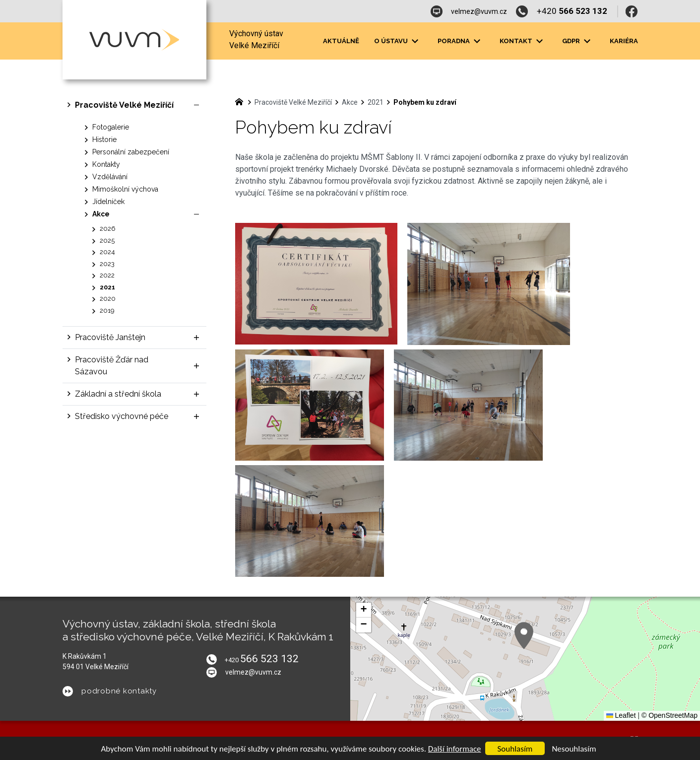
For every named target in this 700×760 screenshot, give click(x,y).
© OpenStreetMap (669, 715)
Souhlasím (515, 749)
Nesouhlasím (574, 749)
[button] (524, 636)
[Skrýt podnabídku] (196, 105)
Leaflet (621, 715)
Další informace (455, 749)
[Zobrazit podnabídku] (415, 41)
